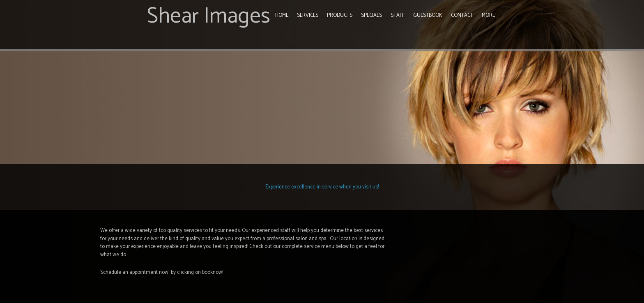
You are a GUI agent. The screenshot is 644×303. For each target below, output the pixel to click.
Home (282, 15)
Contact (462, 15)
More (488, 15)
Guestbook (428, 15)
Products (340, 15)
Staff (398, 15)
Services (308, 15)
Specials (371, 15)
